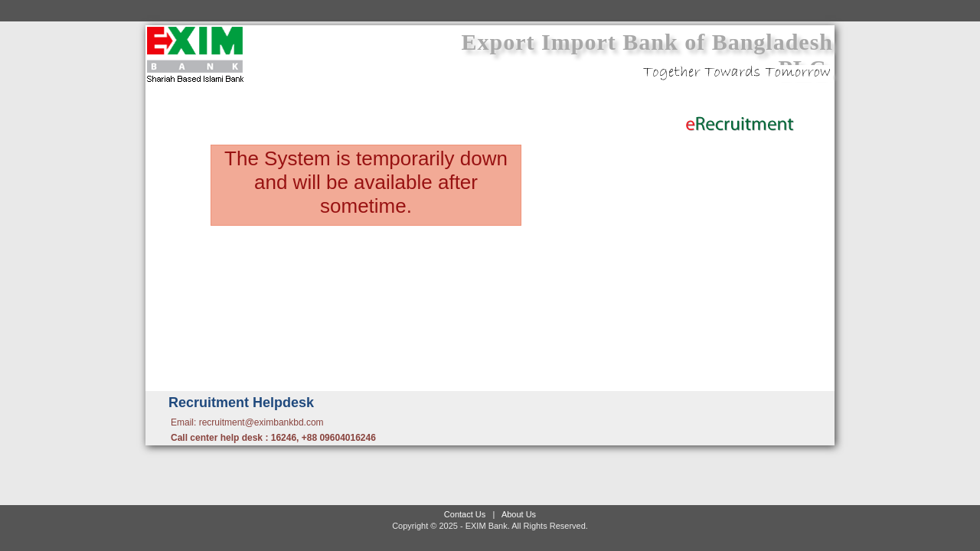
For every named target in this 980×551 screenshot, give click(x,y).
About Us (519, 514)
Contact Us (465, 514)
